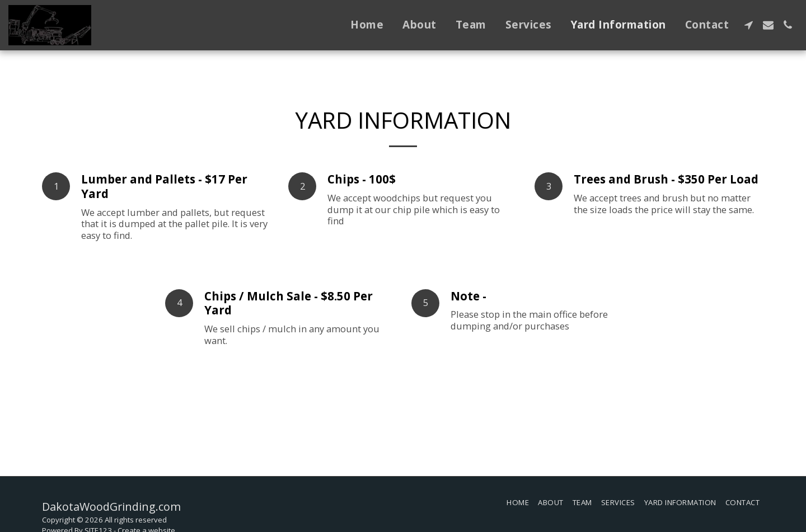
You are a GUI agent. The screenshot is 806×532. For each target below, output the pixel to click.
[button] (749, 25)
